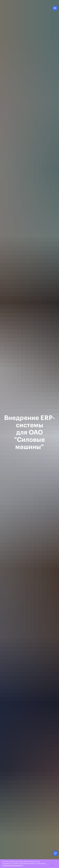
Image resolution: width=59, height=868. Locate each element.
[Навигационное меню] (55, 8)
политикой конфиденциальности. (13, 866)
